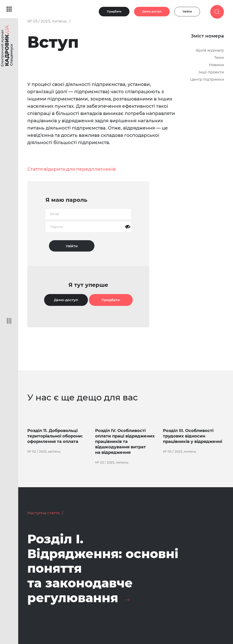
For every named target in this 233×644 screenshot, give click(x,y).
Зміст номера (207, 36)
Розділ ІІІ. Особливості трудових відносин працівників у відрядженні (192, 436)
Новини (216, 65)
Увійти (187, 11)
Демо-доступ (152, 11)
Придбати (114, 11)
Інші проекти (211, 72)
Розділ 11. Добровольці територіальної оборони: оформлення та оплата (55, 436)
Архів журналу (210, 50)
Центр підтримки (207, 79)
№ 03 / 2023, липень (47, 21)
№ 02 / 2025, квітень (44, 452)
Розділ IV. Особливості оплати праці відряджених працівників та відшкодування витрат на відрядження (125, 442)
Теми (219, 58)
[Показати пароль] (128, 227)
